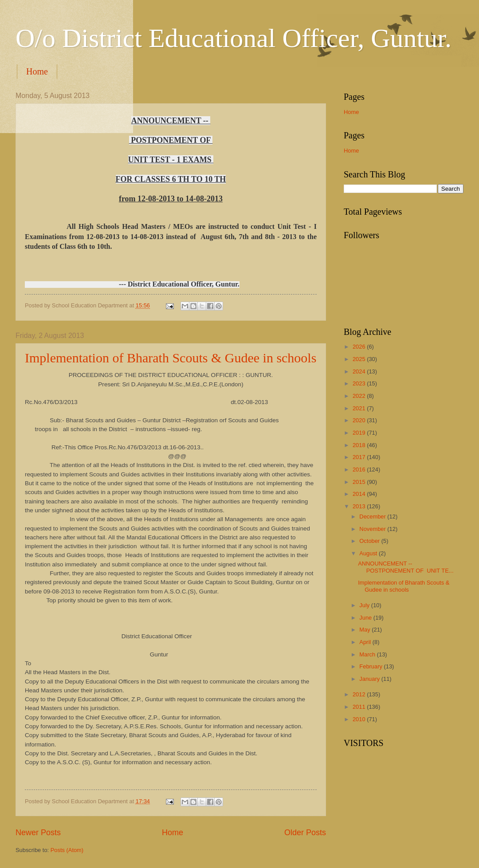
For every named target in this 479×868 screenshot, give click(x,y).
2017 (360, 457)
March (368, 654)
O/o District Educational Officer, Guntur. (234, 38)
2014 (360, 494)
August (369, 553)
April (366, 642)
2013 (360, 506)
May (365, 630)
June (366, 618)
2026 (360, 347)
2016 (360, 469)
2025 (360, 359)
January (370, 679)
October (370, 541)
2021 (360, 408)
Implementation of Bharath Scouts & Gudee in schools (171, 358)
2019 (360, 433)
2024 (360, 371)
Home (37, 71)
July (365, 605)
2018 (360, 445)
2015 (360, 482)
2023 (360, 383)
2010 (360, 719)
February (371, 666)
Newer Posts (38, 833)
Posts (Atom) (67, 850)
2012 (360, 694)
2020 (360, 420)
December (373, 516)
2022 (360, 396)
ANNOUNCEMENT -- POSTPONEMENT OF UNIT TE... (406, 567)
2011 (360, 707)
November (373, 529)
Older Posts (305, 833)
